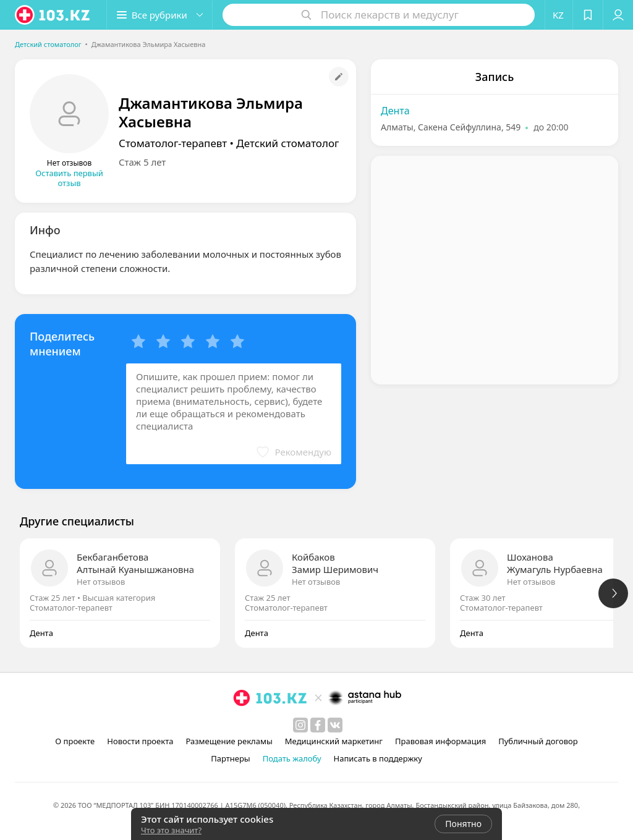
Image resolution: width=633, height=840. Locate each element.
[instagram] (300, 725)
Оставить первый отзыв (69, 178)
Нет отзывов (101, 582)
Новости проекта (140, 741)
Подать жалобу (292, 758)
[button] (159, 15)
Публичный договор (538, 741)
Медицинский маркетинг (334, 741)
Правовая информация (440, 741)
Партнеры (231, 758)
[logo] (53, 15)
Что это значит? (171, 830)
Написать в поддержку (378, 758)
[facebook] (318, 725)
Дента (395, 111)
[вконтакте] (335, 725)
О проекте (75, 741)
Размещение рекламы (229, 741)
